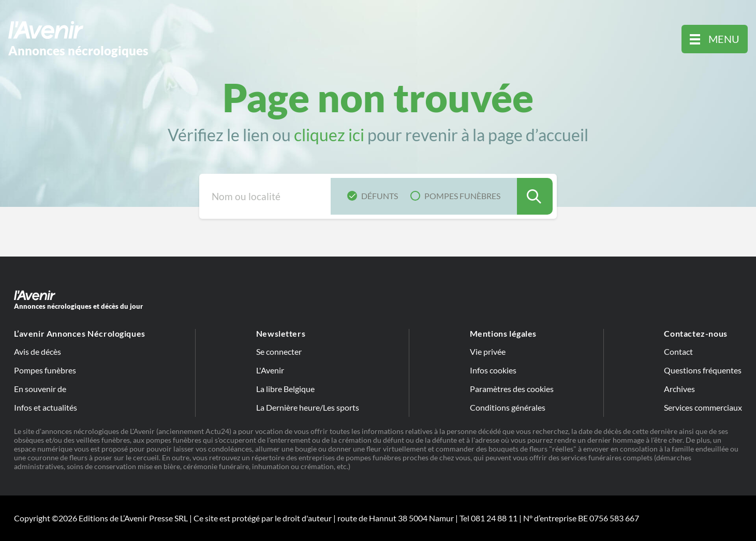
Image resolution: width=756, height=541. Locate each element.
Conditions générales (508, 407)
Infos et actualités (46, 407)
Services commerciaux (703, 407)
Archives (679, 389)
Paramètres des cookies (512, 389)
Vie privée (488, 351)
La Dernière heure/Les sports (308, 407)
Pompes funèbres (45, 370)
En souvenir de (40, 389)
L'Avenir (270, 370)
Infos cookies (493, 370)
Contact (678, 351)
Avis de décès (38, 351)
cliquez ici (329, 135)
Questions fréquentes (703, 370)
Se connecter (279, 351)
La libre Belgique (285, 389)
